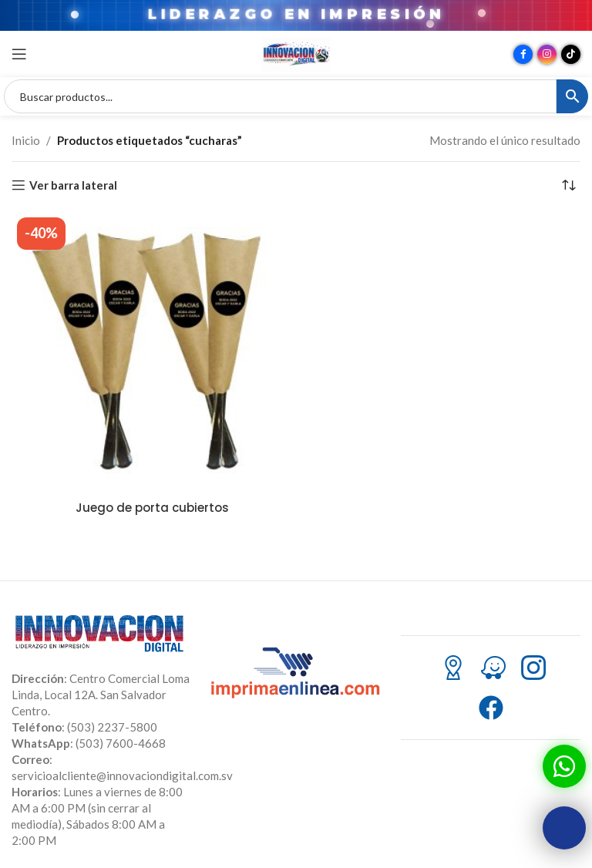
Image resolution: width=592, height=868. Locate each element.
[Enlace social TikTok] (571, 54)
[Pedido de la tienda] (569, 185)
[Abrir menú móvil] (19, 54)
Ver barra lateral (73, 185)
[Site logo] (296, 52)
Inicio (26, 140)
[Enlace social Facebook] (523, 54)
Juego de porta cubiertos (152, 508)
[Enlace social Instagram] (547, 54)
